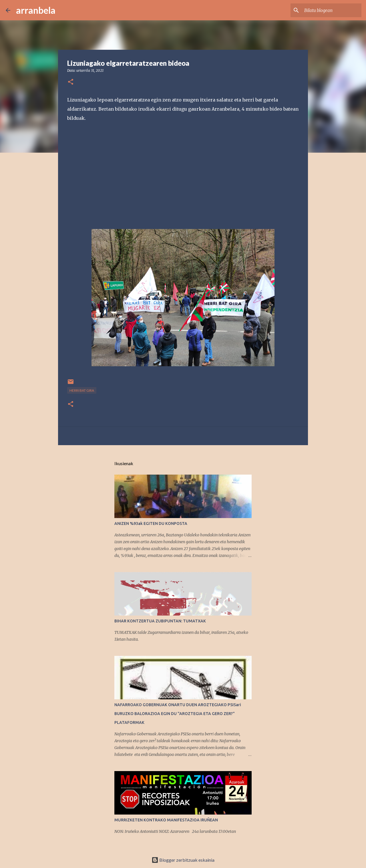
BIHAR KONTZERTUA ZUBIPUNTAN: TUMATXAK (160, 621)
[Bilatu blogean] (331, 10)
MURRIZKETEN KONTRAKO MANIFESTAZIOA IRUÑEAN (166, 820)
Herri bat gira (82, 390)
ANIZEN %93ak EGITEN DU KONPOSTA (151, 523)
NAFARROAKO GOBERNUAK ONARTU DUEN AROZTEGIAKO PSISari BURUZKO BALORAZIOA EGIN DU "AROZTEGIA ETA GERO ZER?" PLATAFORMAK (178, 714)
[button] (71, 82)
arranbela (36, 10)
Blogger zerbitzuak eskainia (183, 860)
